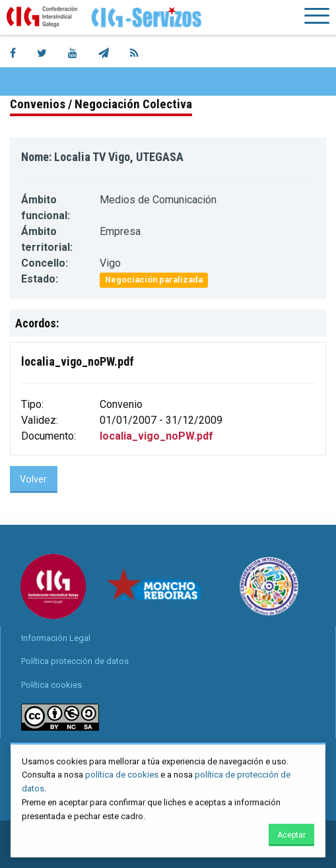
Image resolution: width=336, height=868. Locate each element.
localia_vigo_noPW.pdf (156, 436)
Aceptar (291, 835)
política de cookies (122, 775)
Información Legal (56, 638)
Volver (33, 480)
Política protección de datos (75, 661)
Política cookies (51, 685)
